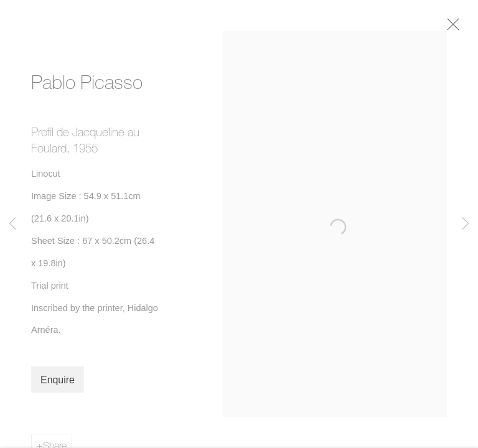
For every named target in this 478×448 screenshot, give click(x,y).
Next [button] (466, 224)
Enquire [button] (58, 385)
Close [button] (461, 28)
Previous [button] (12, 224)
